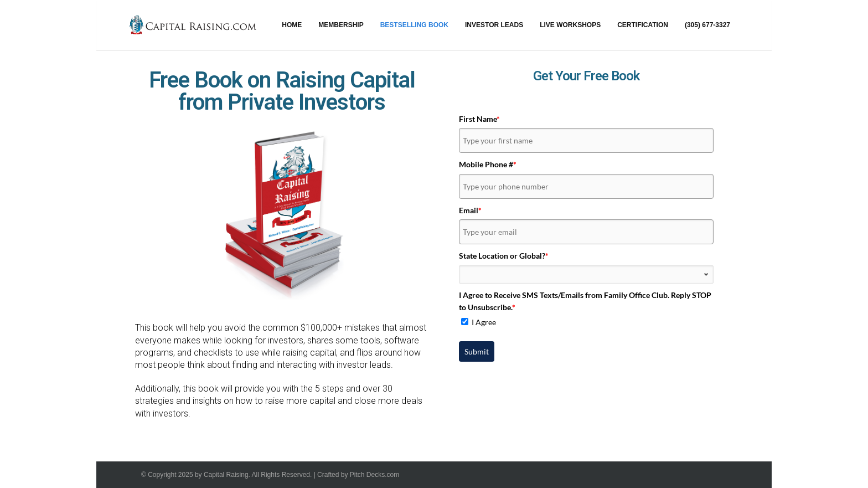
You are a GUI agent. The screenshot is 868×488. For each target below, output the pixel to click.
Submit (477, 351)
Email (470, 210)
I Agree (484, 322)
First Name (479, 119)
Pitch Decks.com (374, 475)
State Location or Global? (504, 256)
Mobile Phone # (488, 164)
